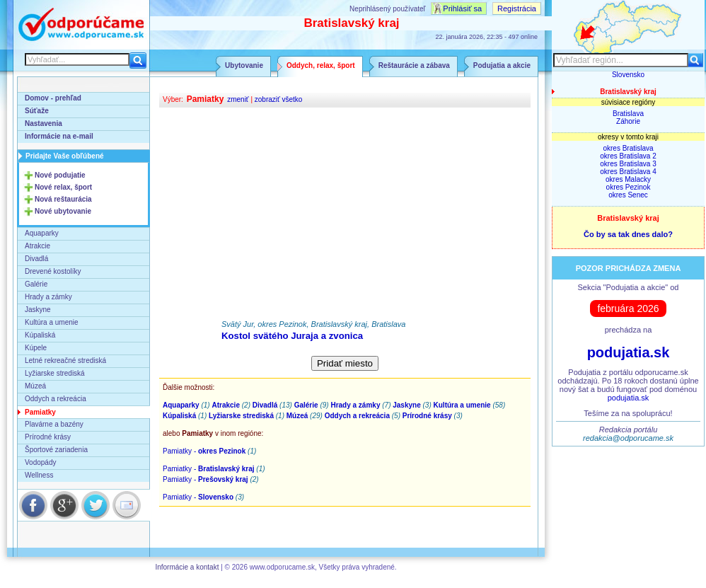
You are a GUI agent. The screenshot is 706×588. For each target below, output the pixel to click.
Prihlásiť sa (462, 8)
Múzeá (35, 386)
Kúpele (36, 348)
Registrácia (517, 8)
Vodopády (41, 462)
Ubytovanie (244, 65)
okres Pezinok (629, 187)
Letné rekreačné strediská (65, 361)
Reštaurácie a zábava (414, 65)
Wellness (39, 475)
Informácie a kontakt (187, 567)
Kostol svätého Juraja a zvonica (292, 336)
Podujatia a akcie (502, 65)
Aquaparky (42, 233)
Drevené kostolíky (53, 271)
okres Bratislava (628, 148)
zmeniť (238, 99)
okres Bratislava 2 (628, 156)
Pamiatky (40, 412)
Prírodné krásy (48, 437)
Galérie (36, 284)
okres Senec (628, 195)
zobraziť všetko (279, 99)
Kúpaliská (40, 335)
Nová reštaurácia (63, 199)
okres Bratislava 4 (628, 172)
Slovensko (628, 75)
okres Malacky (628, 179)
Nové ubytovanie (63, 211)
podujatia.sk (629, 352)
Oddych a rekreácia (56, 399)
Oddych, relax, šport (321, 65)
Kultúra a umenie (52, 322)
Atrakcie (37, 246)
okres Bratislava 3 (628, 164)
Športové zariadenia (56, 450)
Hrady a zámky (48, 297)
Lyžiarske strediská (55, 373)
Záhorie (628, 121)
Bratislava (628, 114)
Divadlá (36, 259)
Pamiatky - (204, 451)
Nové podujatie (60, 175)
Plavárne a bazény (54, 424)
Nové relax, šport (63, 187)
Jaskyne (38, 310)
